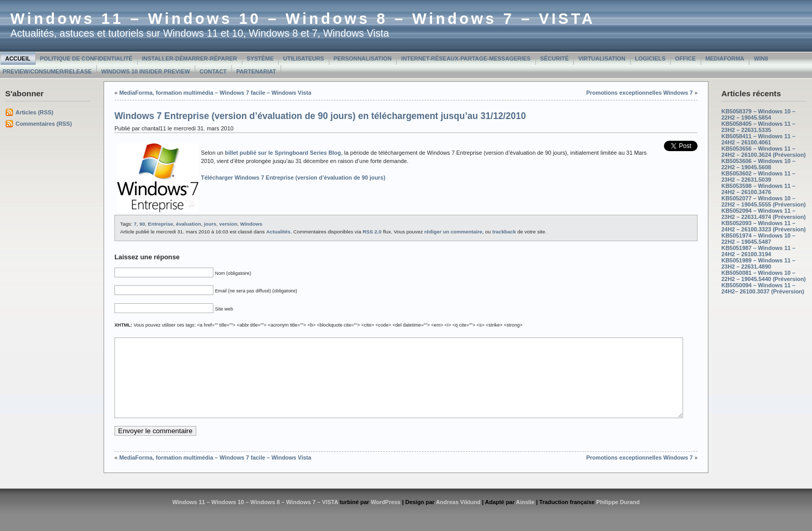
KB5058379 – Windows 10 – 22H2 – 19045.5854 (758, 114)
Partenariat (256, 71)
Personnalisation (363, 58)
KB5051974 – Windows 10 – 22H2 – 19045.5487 (758, 239)
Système (260, 58)
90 (142, 224)
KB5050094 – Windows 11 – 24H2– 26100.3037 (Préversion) (763, 288)
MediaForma (725, 58)
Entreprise (161, 224)
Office (685, 58)
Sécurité (554, 58)
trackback (504, 232)
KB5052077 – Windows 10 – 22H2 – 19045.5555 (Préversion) (764, 201)
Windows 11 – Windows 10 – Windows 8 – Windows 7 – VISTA (303, 19)
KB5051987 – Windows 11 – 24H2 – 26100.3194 (758, 251)
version (228, 224)
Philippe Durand (618, 518)
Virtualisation (602, 58)
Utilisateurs (304, 58)
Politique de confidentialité (86, 58)
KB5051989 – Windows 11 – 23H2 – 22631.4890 (758, 263)
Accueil (18, 58)
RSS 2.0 (372, 232)
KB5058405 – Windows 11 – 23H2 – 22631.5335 (758, 127)
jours (210, 224)
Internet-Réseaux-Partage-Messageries (466, 58)
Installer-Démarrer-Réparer (190, 58)
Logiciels (650, 58)
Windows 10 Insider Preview (145, 71)
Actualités (278, 232)
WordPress (386, 518)
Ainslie (525, 518)
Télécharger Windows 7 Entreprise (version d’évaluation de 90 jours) (293, 178)
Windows (251, 224)
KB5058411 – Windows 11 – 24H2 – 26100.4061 (758, 139)
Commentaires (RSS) (44, 124)
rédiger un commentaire (453, 232)
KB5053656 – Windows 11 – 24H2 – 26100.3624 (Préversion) (764, 152)
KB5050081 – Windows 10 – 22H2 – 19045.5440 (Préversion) (764, 276)
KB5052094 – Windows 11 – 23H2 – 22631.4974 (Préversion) (764, 214)
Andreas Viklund (458, 518)
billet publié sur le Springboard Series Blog (283, 153)
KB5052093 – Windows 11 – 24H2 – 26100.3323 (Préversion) (764, 226)
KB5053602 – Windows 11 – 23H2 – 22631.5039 (758, 176)
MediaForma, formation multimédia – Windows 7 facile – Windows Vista (215, 93)
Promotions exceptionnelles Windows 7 (640, 93)
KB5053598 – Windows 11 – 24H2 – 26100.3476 (758, 189)
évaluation (189, 224)
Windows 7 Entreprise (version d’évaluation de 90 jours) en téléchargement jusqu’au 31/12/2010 (320, 116)
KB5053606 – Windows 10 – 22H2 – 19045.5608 (758, 164)
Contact (213, 71)
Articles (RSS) (34, 112)
